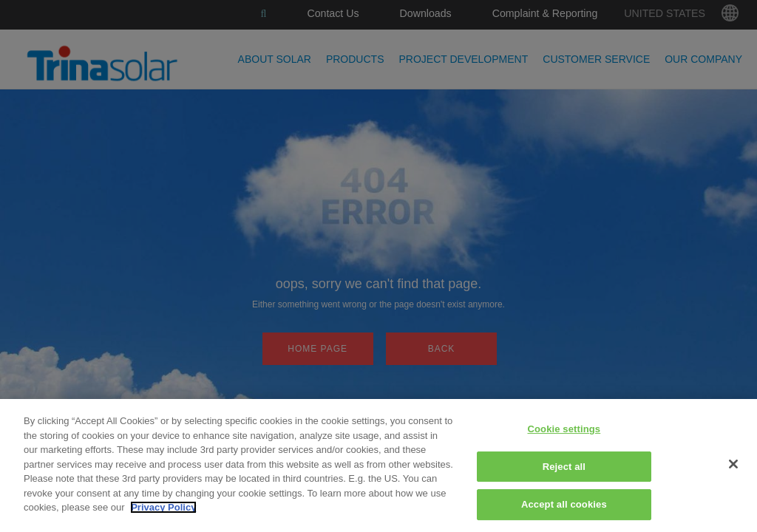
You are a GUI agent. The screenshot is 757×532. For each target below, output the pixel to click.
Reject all (564, 467)
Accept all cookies (564, 504)
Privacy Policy (163, 507)
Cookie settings (564, 429)
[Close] (733, 464)
